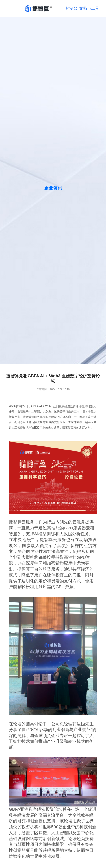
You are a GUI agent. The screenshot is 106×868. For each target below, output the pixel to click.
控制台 (72, 8)
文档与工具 (89, 8)
